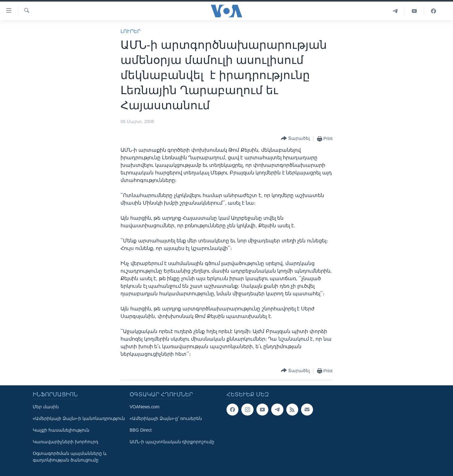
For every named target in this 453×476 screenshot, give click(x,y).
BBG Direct (141, 430)
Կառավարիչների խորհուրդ (65, 442)
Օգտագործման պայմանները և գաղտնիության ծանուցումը (70, 457)
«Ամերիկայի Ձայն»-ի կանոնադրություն (79, 418)
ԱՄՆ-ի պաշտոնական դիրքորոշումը (172, 442)
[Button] (295, 139)
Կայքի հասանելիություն (61, 430)
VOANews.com (145, 407)
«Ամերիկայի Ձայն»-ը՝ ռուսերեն (166, 418)
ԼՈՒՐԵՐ (131, 31)
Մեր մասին (46, 407)
